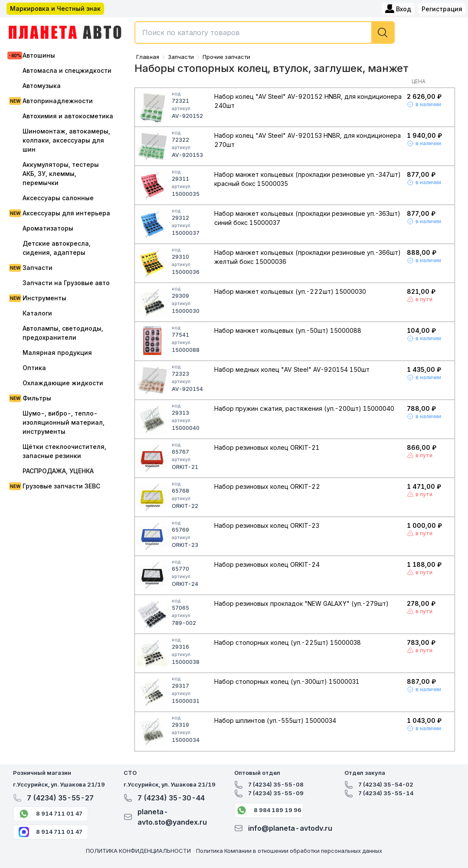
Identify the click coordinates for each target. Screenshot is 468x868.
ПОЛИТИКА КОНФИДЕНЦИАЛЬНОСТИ (138, 851)
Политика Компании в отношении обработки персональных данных (289, 851)
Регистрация (442, 9)
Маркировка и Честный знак (55, 8)
